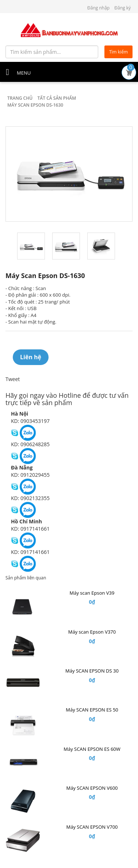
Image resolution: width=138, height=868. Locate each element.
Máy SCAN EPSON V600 (92, 788)
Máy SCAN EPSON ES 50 (92, 710)
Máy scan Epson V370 (92, 632)
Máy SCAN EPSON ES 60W (92, 749)
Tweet (13, 379)
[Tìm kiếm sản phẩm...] (52, 52)
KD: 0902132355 (30, 498)
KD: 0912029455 (30, 475)
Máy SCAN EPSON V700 (92, 827)
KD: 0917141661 (30, 529)
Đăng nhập (98, 8)
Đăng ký (122, 8)
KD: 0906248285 (30, 444)
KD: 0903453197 (30, 421)
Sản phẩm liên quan (26, 578)
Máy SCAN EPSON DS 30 (92, 671)
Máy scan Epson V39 (92, 593)
